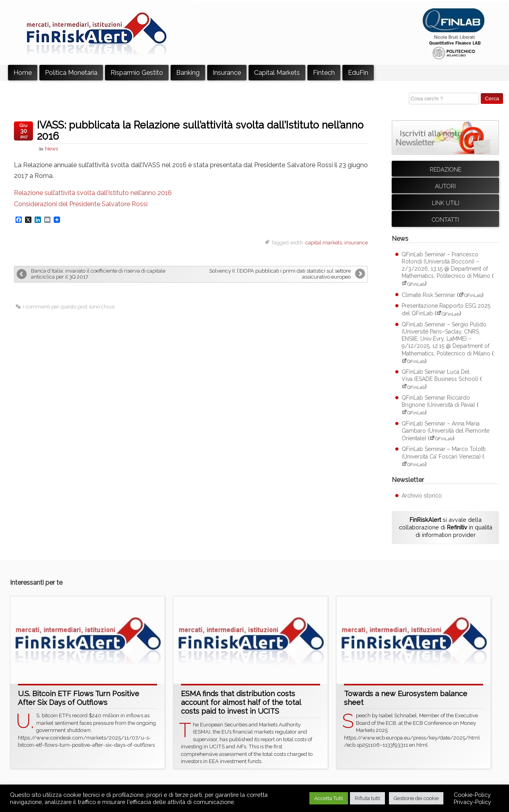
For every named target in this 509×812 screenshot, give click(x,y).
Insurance (227, 73)
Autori (445, 186)
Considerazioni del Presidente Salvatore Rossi (81, 204)
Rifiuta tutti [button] (367, 798)
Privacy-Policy (472, 802)
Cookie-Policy (472, 795)
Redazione (446, 170)
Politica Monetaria (71, 73)
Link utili (446, 203)
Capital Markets (277, 73)
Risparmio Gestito (137, 73)
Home (23, 73)
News (51, 149)
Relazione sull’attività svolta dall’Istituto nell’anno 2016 (93, 193)
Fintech (324, 73)
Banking (188, 73)
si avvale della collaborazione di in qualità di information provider (446, 527)
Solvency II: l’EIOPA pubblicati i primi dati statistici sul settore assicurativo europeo (280, 274)
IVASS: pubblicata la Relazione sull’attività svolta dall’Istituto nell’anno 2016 (200, 131)
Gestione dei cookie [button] (416, 798)
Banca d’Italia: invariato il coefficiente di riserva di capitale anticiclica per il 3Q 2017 (98, 274)
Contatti (445, 220)
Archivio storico (422, 496)
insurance (356, 243)
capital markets (324, 243)
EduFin (358, 73)
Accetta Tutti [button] (329, 798)
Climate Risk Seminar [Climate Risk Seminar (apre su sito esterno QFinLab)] (428, 295)
